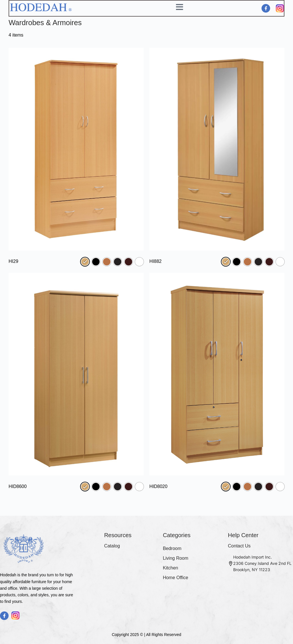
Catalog (112, 546)
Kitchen (170, 568)
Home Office (176, 578)
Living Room (176, 558)
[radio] (85, 262)
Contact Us (239, 546)
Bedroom (172, 548)
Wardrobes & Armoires (46, 23)
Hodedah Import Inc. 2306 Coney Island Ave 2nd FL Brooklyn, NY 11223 (262, 563)
